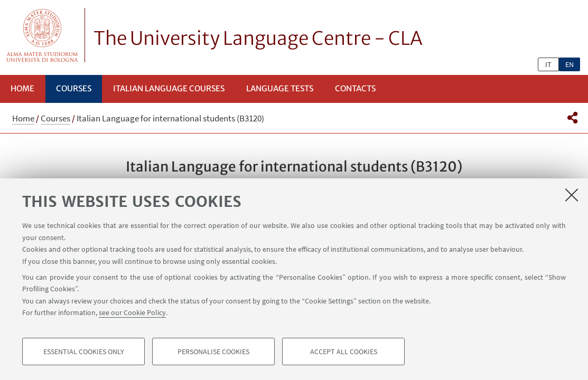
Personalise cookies (213, 351)
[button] (572, 118)
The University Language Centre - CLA (258, 39)
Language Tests (280, 88)
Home (22, 88)
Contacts (355, 88)
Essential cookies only (84, 351)
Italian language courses (169, 88)
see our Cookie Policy (132, 312)
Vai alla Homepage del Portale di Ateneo (43, 35)
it (548, 64)
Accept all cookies (344, 351)
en (570, 64)
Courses (74, 88)
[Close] (572, 195)
